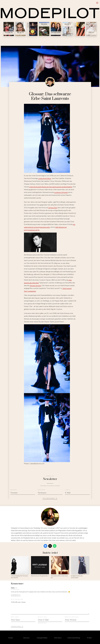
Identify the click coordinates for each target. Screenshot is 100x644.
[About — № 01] (91, 29)
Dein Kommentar (17, 599)
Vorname (14, 490)
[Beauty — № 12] (21, 29)
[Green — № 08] (32, 29)
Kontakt (11, 638)
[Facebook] (45, 546)
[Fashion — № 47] (9, 29)
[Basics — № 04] (68, 29)
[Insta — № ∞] (80, 29)
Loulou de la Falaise (45, 178)
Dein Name (15, 617)
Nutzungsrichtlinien (42, 638)
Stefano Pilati (53, 208)
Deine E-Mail (43, 617)
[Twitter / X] (50, 546)
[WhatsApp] (55, 546)
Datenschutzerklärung (74, 638)
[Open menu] (97, 3)
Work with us (58, 638)
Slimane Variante (35, 285)
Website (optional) (72, 617)
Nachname (41, 490)
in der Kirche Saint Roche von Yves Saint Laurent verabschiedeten (51, 187)
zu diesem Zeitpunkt (61, 192)
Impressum (26, 638)
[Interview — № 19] (56, 29)
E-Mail (67, 490)
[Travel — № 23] (44, 29)
